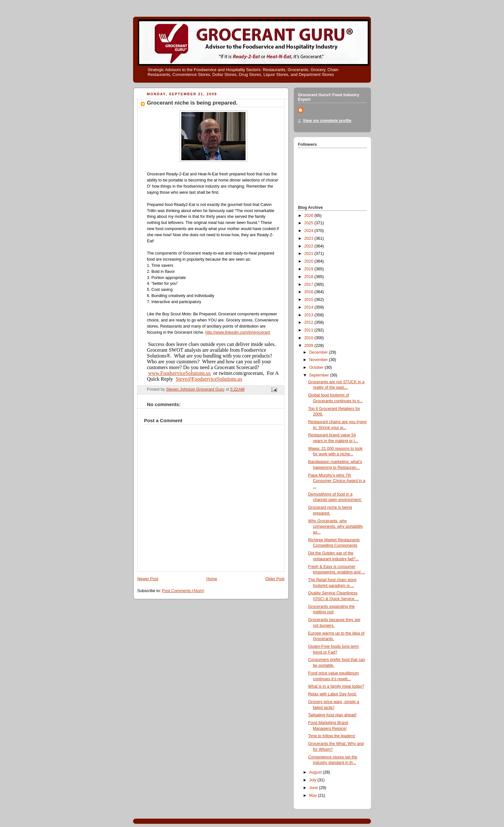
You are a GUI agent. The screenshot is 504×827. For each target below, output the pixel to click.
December (319, 352)
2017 (310, 284)
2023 (310, 238)
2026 (310, 216)
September (320, 375)
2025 (310, 223)
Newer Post (148, 579)
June (314, 788)
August (316, 772)
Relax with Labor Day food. (333, 694)
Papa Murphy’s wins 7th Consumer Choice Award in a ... (337, 481)
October (317, 367)
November (319, 360)
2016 (310, 292)
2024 (310, 231)
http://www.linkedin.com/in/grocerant (238, 332)
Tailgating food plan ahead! (333, 715)
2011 (310, 330)
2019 (310, 269)
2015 (310, 300)
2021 (310, 254)
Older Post (275, 579)
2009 (310, 346)
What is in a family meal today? (336, 686)
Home (212, 579)
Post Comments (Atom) (183, 591)
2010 (310, 338)
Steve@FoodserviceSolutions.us (209, 379)
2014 (310, 307)
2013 (310, 315)
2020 (310, 261)
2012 (310, 322)
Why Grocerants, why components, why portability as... (336, 527)
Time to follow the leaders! (332, 736)
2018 (310, 277)
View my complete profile (327, 121)
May (314, 795)
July (313, 780)
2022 (310, 246)
